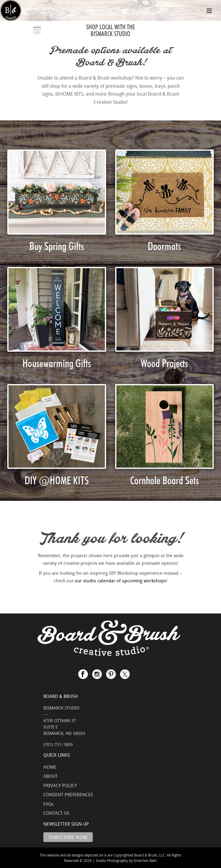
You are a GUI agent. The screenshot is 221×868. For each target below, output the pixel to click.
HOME (50, 767)
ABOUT (50, 776)
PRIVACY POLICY (60, 785)
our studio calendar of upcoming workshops (120, 580)
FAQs (49, 804)
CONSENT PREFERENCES (68, 794)
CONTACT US (56, 813)
